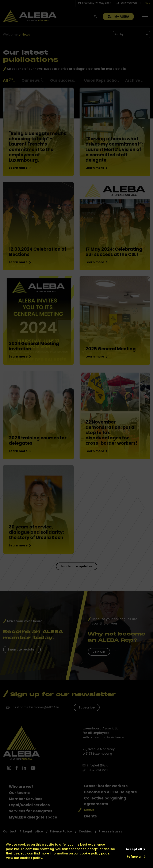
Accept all (134, 849)
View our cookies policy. (24, 858)
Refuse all (134, 857)
